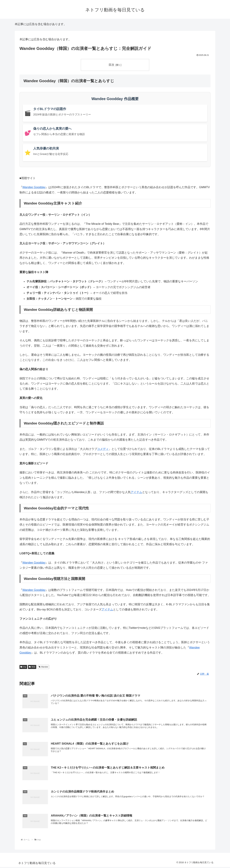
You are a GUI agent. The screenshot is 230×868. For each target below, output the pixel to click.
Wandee (44, 667)
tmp (23, 667)
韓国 (32, 667)
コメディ (103, 449)
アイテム (136, 492)
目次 (111, 65)
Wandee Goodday (34, 187)
